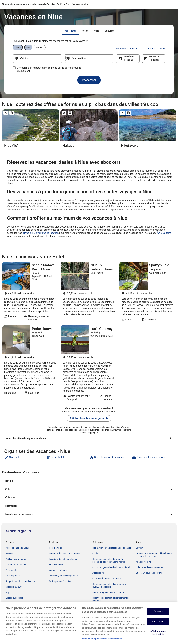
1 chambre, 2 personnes (129, 49)
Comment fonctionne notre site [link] (107, 579)
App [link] (7, 592)
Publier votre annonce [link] (16, 559)
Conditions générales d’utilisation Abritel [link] (111, 567)
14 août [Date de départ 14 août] (128, 60)
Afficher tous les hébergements (89, 418)
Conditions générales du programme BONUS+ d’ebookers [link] (109, 585)
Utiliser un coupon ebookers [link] (149, 573)
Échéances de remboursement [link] (150, 567)
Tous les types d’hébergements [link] (63, 576)
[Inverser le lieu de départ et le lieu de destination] (64, 59)
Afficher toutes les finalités (158, 637)
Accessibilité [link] (98, 573)
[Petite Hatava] (30, 364)
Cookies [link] (96, 554)
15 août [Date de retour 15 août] (154, 60)
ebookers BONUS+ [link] (14, 587)
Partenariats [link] (11, 570)
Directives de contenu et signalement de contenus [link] (111, 599)
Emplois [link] (9, 554)
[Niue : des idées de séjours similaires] (89, 438)
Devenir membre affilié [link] (16, 565)
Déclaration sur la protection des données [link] (112, 548)
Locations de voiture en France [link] (63, 559)
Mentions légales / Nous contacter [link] (108, 592)
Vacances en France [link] (58, 570)
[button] (89, 481)
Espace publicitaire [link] (14, 598)
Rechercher (89, 80)
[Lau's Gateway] (89, 364)
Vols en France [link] (56, 565)
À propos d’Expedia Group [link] (18, 548)
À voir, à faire (164, 233)
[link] (25, 458)
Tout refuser (158, 625)
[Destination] (89, 59)
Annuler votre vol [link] (144, 562)
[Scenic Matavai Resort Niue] (30, 292)
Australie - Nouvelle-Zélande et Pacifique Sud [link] (49, 4)
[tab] (70, 31)
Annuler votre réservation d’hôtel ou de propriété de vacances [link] (154, 555)
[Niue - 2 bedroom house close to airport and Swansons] (89, 292)
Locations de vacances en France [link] (64, 554)
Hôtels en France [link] (57, 548)
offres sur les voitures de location (41, 233)
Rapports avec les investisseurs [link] (20, 581)
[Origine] (37, 59)
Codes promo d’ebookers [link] (61, 581)
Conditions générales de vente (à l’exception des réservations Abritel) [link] (109, 560)
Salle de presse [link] (13, 576)
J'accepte (158, 615)
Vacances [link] (20, 4)
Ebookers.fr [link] (7, 4)
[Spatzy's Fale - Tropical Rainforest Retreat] (148, 292)
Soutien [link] (139, 548)
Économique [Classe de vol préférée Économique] (157, 49)
